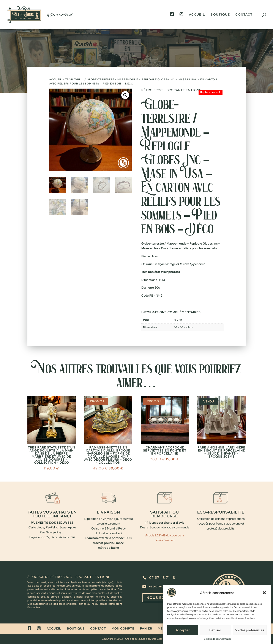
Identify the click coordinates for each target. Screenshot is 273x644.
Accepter (183, 638)
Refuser (215, 638)
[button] (264, 601)
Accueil (197, 15)
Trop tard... (74, 80)
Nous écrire (160, 598)
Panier (146, 628)
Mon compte (123, 628)
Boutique (220, 15)
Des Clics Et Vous (162, 639)
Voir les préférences (250, 638)
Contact (244, 15)
